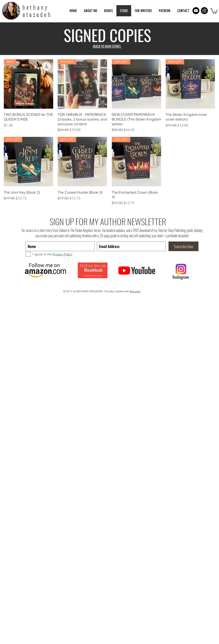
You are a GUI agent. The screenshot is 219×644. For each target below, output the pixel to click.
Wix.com (135, 291)
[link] (214, 11)
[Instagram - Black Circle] (204, 11)
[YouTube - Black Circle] (196, 11)
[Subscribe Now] (183, 246)
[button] (143, 11)
